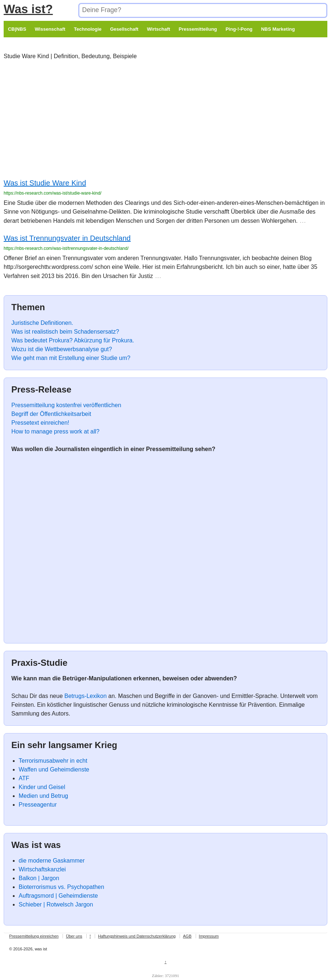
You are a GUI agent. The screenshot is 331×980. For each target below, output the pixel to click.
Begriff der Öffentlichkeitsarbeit (51, 414)
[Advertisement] (159, 121)
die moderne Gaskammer (52, 861)
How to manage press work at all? (55, 431)
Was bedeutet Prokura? (42, 340)
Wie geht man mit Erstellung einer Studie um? (71, 358)
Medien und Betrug (43, 796)
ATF (24, 778)
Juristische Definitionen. (42, 323)
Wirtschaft (159, 29)
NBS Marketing (278, 29)
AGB (187, 936)
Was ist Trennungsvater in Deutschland (67, 238)
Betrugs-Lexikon (86, 696)
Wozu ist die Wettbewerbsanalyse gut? (62, 349)
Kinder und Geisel (42, 787)
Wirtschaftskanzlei (42, 869)
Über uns (74, 936)
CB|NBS (17, 29)
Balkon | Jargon (39, 878)
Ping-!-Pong (239, 29)
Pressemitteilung (198, 29)
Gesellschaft (124, 29)
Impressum (209, 936)
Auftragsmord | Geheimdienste (58, 896)
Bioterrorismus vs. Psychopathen (61, 887)
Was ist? (28, 9)
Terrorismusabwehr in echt (53, 761)
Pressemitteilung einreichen (34, 936)
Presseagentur (38, 805)
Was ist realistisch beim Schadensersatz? (65, 332)
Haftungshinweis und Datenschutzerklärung (137, 936)
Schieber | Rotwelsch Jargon (56, 904)
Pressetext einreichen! (40, 423)
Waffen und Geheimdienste (54, 769)
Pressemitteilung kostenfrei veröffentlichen (66, 405)
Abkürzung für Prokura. (104, 340)
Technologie (88, 29)
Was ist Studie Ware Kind (45, 183)
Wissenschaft (50, 29)
